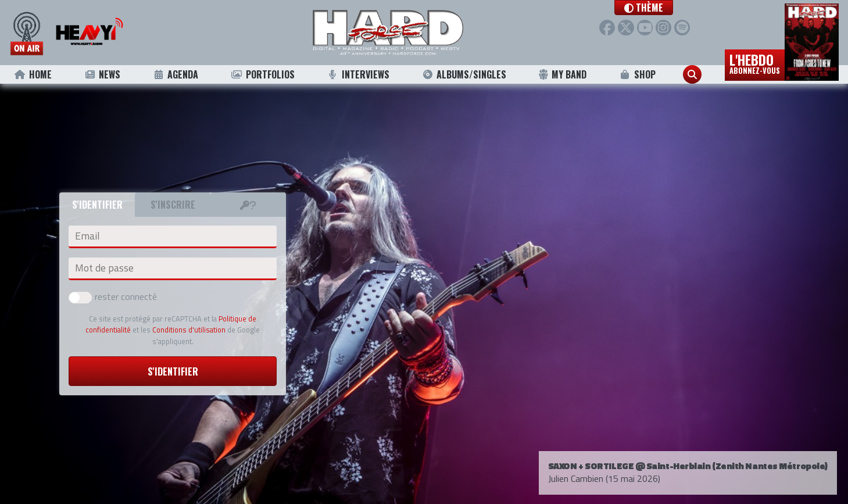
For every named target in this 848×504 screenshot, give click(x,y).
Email (87, 236)
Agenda (175, 74)
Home (33, 74)
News (102, 74)
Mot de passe (104, 268)
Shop (637, 74)
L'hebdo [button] (755, 63)
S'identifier (173, 371)
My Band (562, 74)
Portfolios (263, 74)
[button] (646, 8)
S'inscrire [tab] (173, 205)
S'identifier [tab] (97, 205)
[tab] (248, 205)
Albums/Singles (464, 74)
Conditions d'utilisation (189, 330)
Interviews (358, 74)
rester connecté (113, 296)
